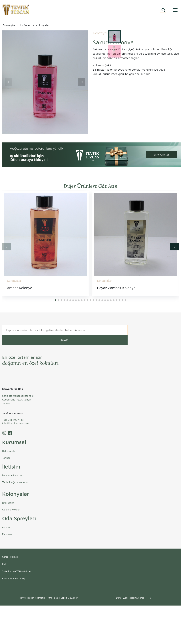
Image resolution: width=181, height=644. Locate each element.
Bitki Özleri (8, 503)
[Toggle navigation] (175, 10)
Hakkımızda (9, 451)
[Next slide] (82, 82)
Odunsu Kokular (11, 509)
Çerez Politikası (10, 557)
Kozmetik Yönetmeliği (14, 578)
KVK (4, 564)
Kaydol (65, 340)
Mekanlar (7, 534)
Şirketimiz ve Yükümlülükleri (17, 571)
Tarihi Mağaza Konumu (15, 482)
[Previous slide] (9, 82)
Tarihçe (6, 458)
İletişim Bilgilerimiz (13, 475)
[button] (56, 300)
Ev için (6, 527)
